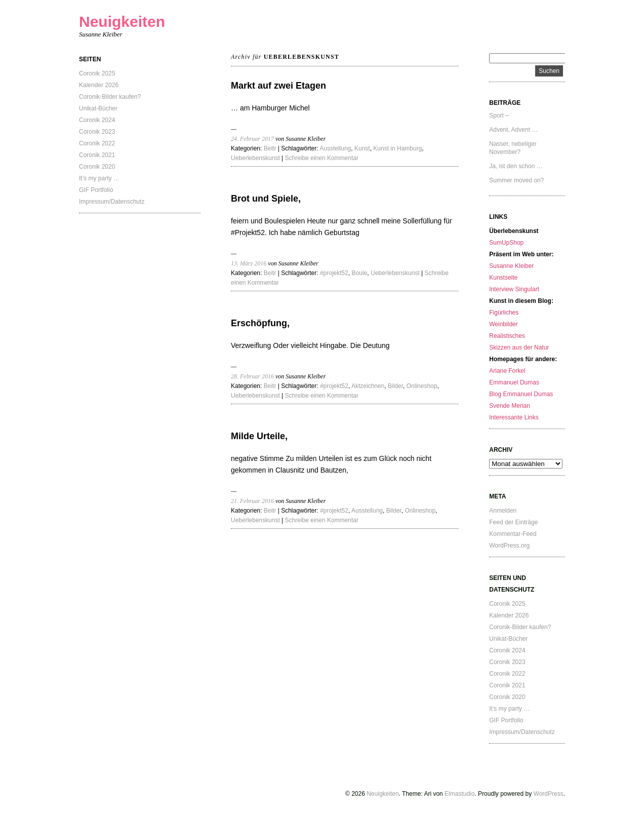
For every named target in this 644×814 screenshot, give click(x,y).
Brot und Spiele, (266, 199)
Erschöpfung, (260, 323)
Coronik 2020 (97, 167)
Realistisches (507, 336)
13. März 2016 (249, 263)
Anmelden (503, 511)
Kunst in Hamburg (397, 148)
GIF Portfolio (96, 190)
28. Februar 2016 (252, 376)
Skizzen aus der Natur (519, 347)
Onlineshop (422, 386)
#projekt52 (334, 273)
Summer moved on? (516, 180)
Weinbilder (503, 324)
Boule (360, 273)
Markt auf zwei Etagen (278, 86)
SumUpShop (506, 243)
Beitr (270, 148)
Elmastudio (459, 794)
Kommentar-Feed (513, 534)
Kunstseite (503, 278)
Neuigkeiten (122, 22)
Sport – (499, 115)
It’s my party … (99, 178)
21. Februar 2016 (252, 501)
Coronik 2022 (97, 143)
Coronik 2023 (97, 132)
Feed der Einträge (513, 522)
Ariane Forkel (507, 371)
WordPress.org (509, 546)
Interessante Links (514, 417)
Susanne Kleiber (511, 266)
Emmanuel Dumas (514, 382)
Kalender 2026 (99, 85)
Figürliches (504, 313)
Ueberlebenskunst (255, 158)
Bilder (395, 386)
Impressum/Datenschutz (112, 202)
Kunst (362, 148)
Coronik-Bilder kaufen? (110, 97)
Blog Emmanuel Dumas (521, 394)
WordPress (549, 794)
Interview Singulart (514, 289)
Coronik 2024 (97, 120)
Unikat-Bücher (98, 108)
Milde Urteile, (259, 436)
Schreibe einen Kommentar (322, 158)
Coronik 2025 (97, 73)
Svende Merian (510, 406)
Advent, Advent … (513, 130)
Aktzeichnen (368, 386)
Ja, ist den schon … (516, 166)
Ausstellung (335, 148)
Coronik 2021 (97, 155)
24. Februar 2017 (252, 139)
